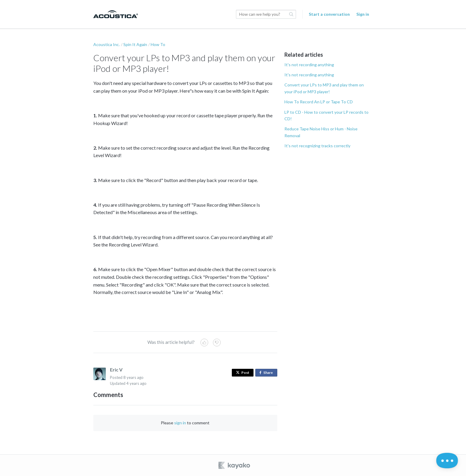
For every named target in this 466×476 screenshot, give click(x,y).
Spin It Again (135, 44)
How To (158, 44)
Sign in (363, 14)
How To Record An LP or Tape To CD (319, 102)
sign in (180, 423)
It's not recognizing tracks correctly (317, 146)
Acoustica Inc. (107, 44)
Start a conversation (329, 14)
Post (243, 373)
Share (267, 373)
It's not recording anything (309, 65)
